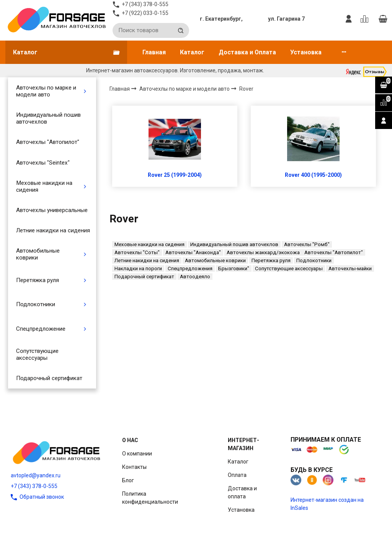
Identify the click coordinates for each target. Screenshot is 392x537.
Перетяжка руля (38, 280)
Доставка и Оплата (247, 52)
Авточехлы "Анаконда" (193, 252)
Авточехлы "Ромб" (307, 244)
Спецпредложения (190, 268)
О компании (137, 454)
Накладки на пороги (138, 268)
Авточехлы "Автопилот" (48, 142)
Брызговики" (234, 268)
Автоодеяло (195, 277)
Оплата (237, 475)
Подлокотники (36, 304)
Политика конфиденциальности (150, 498)
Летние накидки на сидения (53, 230)
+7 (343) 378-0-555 (34, 486)
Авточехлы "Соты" (137, 252)
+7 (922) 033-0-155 (145, 13)
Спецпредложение (41, 329)
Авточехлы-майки (350, 268)
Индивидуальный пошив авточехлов (48, 118)
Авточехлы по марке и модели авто (46, 91)
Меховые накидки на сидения (44, 186)
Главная (154, 52)
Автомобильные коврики (38, 254)
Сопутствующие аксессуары (37, 354)
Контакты (134, 467)
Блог (128, 480)
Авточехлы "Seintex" (43, 163)
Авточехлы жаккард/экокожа (263, 252)
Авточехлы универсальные (52, 210)
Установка (306, 52)
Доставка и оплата (242, 492)
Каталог (192, 52)
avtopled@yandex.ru (36, 475)
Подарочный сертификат (49, 378)
